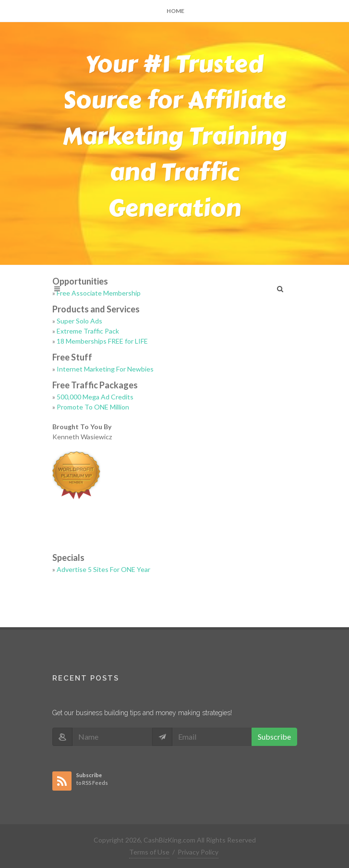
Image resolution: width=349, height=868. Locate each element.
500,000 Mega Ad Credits (95, 397)
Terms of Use (149, 852)
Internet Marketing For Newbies (105, 369)
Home (175, 11)
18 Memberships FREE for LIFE (102, 341)
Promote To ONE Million (93, 407)
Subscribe (274, 737)
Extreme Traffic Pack (88, 331)
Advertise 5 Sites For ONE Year (103, 569)
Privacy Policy (198, 852)
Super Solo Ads (79, 321)
